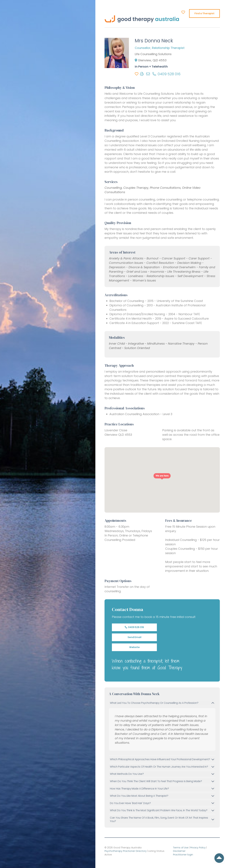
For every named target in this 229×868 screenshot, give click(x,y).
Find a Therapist (204, 13)
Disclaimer (179, 851)
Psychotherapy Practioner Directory (126, 851)
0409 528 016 (134, 627)
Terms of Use (181, 848)
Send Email (134, 637)
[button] (162, 476)
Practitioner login (183, 855)
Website (134, 647)
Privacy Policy (198, 848)
